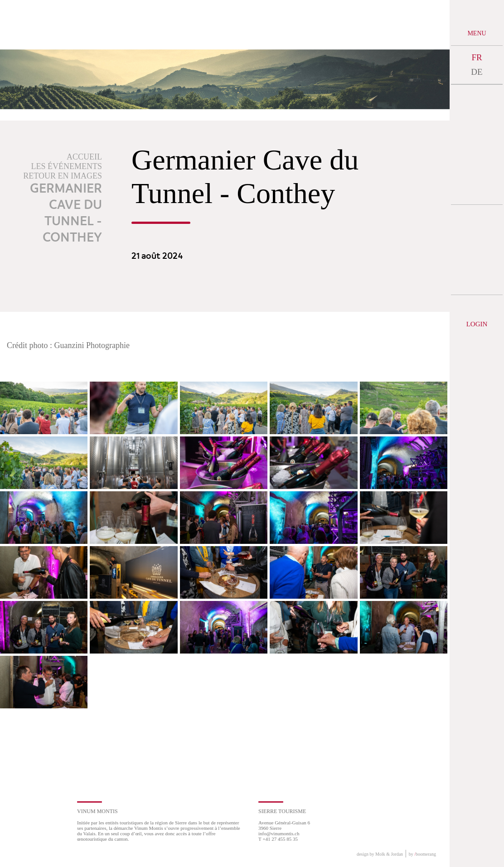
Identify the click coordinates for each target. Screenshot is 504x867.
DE (477, 72)
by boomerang (422, 854)
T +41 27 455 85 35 (278, 839)
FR (477, 57)
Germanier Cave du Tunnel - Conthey (66, 213)
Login (477, 324)
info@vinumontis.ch (279, 833)
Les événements (67, 166)
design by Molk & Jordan (380, 854)
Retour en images (63, 176)
